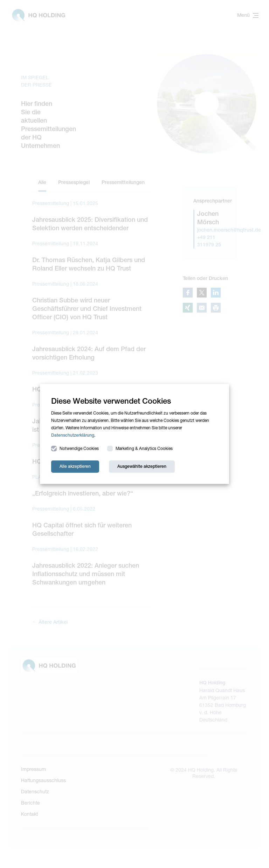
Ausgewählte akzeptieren (142, 466)
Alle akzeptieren (75, 466)
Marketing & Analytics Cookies (140, 449)
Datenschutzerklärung (73, 435)
